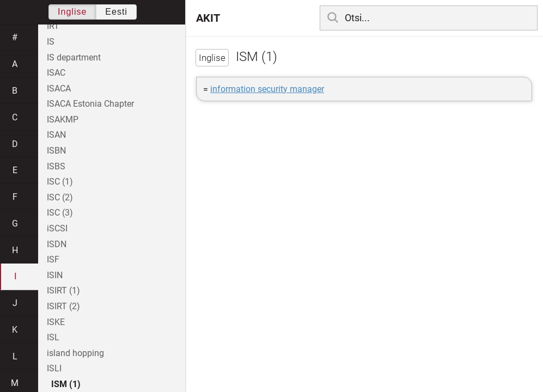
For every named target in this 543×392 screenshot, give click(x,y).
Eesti (116, 12)
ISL (53, 337)
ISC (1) (60, 182)
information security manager (267, 89)
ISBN (56, 151)
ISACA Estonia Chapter (90, 104)
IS (51, 42)
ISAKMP (63, 120)
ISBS (56, 166)
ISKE (56, 322)
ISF (53, 259)
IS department (74, 57)
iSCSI (57, 228)
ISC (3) (60, 213)
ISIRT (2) (63, 306)
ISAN (56, 135)
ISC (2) (60, 197)
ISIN (55, 275)
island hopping (75, 353)
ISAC (56, 73)
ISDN (57, 244)
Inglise (72, 12)
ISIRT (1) (63, 290)
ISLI (54, 368)
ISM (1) (66, 384)
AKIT (208, 18)
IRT (53, 26)
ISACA (59, 88)
